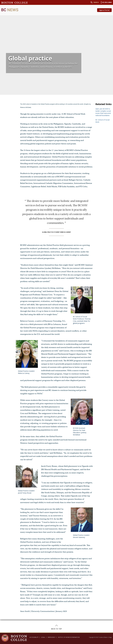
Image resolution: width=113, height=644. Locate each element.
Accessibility (34, 637)
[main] (56, 316)
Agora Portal (104, 10)
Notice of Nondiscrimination (69, 637)
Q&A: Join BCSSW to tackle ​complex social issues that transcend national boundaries (103, 112)
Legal (43, 637)
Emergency (52, 637)
